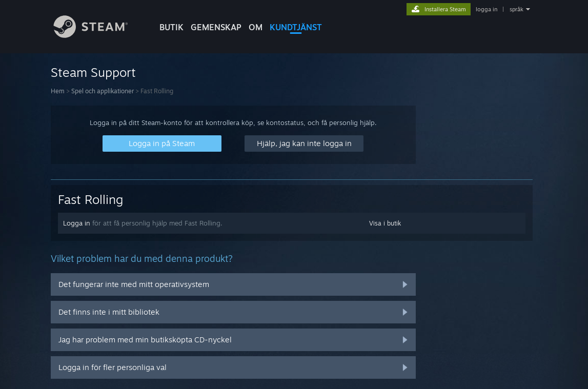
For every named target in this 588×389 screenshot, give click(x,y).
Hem (58, 91)
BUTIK (171, 27)
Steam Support (93, 72)
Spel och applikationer (103, 91)
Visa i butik (385, 223)
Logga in (77, 223)
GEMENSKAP (216, 27)
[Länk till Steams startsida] (98, 35)
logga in (486, 9)
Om (256, 27)
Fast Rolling (90, 199)
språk (516, 9)
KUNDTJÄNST (296, 27)
